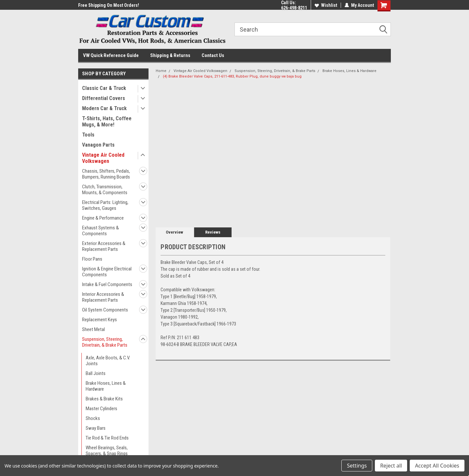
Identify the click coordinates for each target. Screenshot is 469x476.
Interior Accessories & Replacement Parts (103, 297)
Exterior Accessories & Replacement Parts (104, 246)
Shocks (93, 418)
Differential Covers (104, 98)
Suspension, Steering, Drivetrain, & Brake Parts (105, 342)
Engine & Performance (103, 218)
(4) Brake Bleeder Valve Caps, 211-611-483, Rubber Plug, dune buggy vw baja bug (232, 76)
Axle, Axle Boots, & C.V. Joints (108, 361)
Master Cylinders (101, 409)
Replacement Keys (99, 320)
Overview (174, 232)
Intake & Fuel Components (107, 284)
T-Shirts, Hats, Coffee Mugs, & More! (107, 122)
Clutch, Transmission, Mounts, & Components (105, 190)
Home (161, 71)
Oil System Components (105, 310)
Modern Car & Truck (104, 108)
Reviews (213, 232)
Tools (88, 135)
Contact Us (213, 55)
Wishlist (326, 5)
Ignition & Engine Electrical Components (107, 272)
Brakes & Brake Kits (104, 399)
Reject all (391, 466)
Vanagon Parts (98, 145)
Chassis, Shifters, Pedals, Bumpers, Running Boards (106, 174)
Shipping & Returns (170, 55)
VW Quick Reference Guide (111, 55)
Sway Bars (96, 428)
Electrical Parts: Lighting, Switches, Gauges (105, 205)
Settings (357, 466)
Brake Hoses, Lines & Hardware (106, 386)
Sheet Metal (93, 329)
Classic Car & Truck (104, 88)
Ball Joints (96, 373)
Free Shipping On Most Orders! (109, 5)
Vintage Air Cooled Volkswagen (103, 158)
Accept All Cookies (437, 466)
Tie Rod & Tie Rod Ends (107, 438)
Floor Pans (92, 259)
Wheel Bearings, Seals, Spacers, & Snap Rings (107, 451)
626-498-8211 (294, 8)
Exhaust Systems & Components (100, 231)
